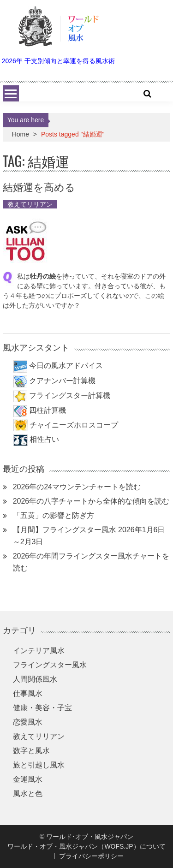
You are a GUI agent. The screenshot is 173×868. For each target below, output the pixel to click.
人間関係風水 (35, 679)
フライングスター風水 (50, 665)
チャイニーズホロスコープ (74, 425)
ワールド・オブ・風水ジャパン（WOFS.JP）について (86, 846)
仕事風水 (28, 693)
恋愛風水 (28, 722)
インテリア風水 (39, 651)
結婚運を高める (39, 186)
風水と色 (28, 794)
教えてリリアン (30, 204)
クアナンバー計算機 (62, 381)
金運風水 (28, 779)
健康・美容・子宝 (42, 708)
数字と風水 (31, 751)
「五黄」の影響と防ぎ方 (54, 515)
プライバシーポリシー (91, 856)
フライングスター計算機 (70, 395)
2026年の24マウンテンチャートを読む (77, 487)
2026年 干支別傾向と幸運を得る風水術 (58, 61)
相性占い (44, 439)
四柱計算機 (48, 410)
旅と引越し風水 (39, 765)
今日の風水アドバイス (66, 366)
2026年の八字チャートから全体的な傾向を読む (91, 501)
